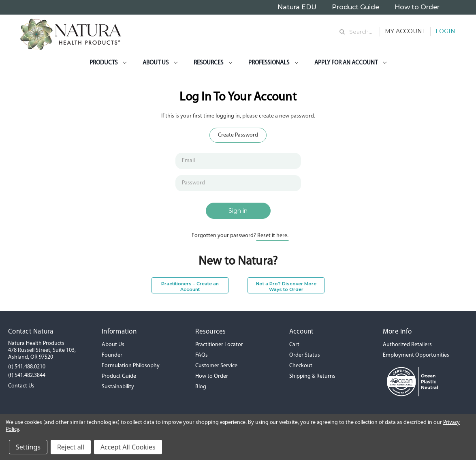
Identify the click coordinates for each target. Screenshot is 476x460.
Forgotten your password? (240, 236)
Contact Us (21, 386)
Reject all (71, 447)
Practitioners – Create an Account (190, 287)
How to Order (417, 7)
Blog (201, 387)
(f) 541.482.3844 (27, 375)
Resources (213, 63)
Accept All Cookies (128, 447)
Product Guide (355, 7)
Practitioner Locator (219, 345)
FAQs (202, 355)
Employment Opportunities (416, 355)
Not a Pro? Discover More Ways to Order (286, 287)
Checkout (301, 366)
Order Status (305, 355)
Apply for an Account (350, 63)
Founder (112, 355)
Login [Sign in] (445, 31)
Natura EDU (297, 7)
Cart (294, 345)
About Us (160, 63)
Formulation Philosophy (131, 366)
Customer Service (216, 366)
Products (108, 63)
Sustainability (118, 387)
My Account (405, 31)
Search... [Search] (361, 32)
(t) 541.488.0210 (27, 367)
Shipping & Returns (312, 376)
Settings (28, 447)
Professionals (273, 63)
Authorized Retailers (407, 345)
